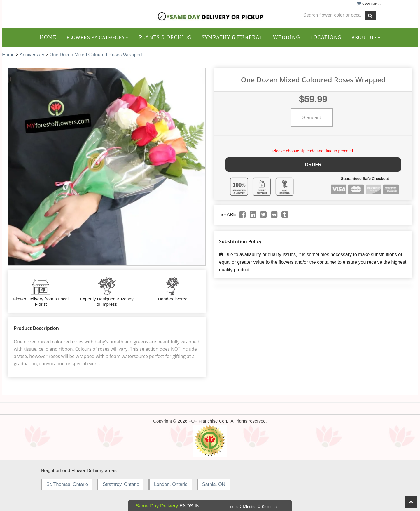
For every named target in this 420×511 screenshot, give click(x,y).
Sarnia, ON (214, 484)
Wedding (286, 38)
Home (48, 38)
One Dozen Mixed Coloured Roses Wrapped (96, 55)
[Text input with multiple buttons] (332, 15)
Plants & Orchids (165, 38)
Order (313, 164)
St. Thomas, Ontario (67, 484)
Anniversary (32, 55)
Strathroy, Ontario (121, 484)
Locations (326, 38)
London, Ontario (171, 484)
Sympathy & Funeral (232, 38)
